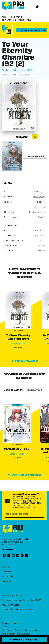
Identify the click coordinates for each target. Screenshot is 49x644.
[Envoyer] (42, 514)
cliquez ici (31, 507)
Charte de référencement (16, 634)
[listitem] (4, 555)
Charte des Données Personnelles (21, 630)
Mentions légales (11, 623)
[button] (31, 30)
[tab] (8, 183)
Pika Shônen (17, 17)
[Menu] (41, 7)
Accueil (5, 17)
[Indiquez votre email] (21, 514)
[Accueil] (13, 6)
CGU (4, 626)
